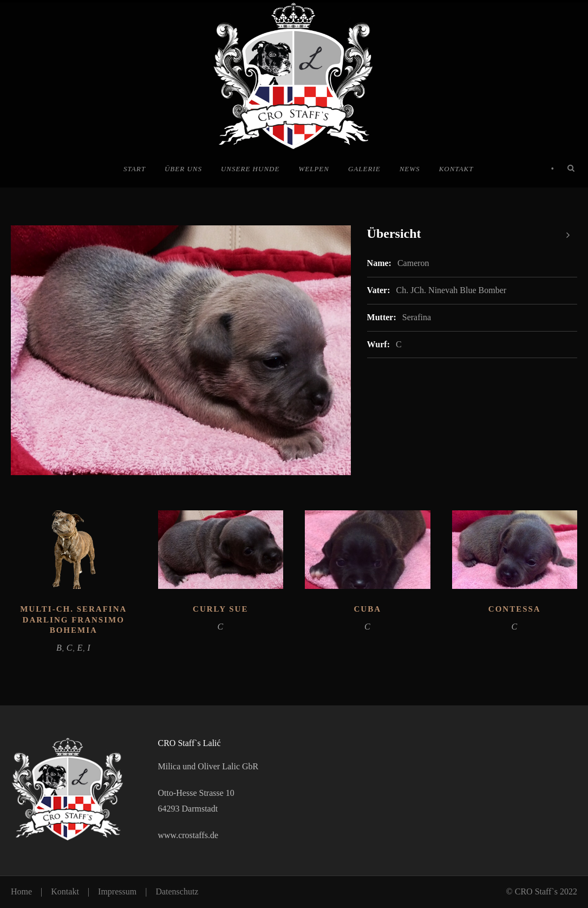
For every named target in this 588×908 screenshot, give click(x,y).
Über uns (183, 169)
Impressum (117, 891)
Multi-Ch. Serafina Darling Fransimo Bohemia (73, 620)
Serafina (417, 317)
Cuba (367, 609)
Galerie (364, 169)
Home (21, 891)
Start (135, 169)
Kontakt (456, 169)
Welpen (314, 169)
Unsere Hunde (250, 169)
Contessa (515, 609)
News (410, 169)
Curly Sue (220, 609)
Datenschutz (177, 891)
